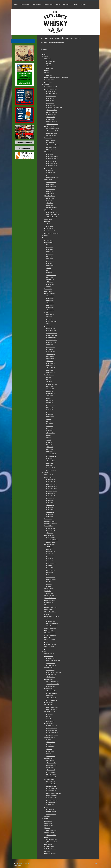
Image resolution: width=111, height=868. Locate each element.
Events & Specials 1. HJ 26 (51, 89)
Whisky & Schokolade (52, 187)
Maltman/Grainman (51, 563)
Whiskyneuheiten (49, 242)
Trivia (47, 312)
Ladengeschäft (50, 809)
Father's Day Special (52, 115)
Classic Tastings (49, 138)
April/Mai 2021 (50, 254)
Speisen (47, 73)
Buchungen (48, 837)
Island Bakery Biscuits (50, 633)
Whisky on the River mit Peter (54, 661)
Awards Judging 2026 (52, 112)
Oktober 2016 (50, 431)
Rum (46, 605)
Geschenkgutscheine (50, 833)
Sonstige (49, 586)
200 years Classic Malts (52, 94)
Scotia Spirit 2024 (49, 668)
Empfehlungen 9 (51, 498)
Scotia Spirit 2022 (49, 689)
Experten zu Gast (51, 173)
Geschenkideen (49, 519)
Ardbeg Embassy (49, 526)
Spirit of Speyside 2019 (52, 709)
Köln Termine (47, 84)
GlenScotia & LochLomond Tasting (55, 108)
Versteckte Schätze (51, 142)
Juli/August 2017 (51, 417)
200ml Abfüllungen (49, 603)
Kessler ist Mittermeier (52, 795)
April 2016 (49, 442)
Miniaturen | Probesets (50, 600)
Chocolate (48, 637)
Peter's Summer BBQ (52, 212)
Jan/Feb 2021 (50, 259)
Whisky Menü (48, 59)
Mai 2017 (49, 421)
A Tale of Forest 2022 (52, 693)
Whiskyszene (48, 326)
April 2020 (49, 273)
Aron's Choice (50, 203)
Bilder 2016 (50, 744)
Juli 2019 (49, 287)
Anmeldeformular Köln (50, 231)
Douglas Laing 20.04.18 (52, 735)
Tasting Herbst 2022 (52, 691)
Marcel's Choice (51, 198)
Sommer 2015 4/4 (51, 366)
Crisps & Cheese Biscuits (51, 635)
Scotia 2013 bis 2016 (50, 779)
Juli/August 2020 (51, 266)
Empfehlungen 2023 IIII (52, 484)
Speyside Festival (51, 663)
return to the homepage (59, 43)
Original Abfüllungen (51, 538)
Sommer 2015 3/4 (51, 368)
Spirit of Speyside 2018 (50, 712)
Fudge (47, 642)
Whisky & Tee (50, 191)
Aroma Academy (49, 630)
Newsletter (48, 828)
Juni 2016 (49, 438)
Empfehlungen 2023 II (52, 489)
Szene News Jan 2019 (52, 333)
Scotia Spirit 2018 (49, 723)
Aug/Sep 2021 (50, 249)
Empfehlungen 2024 (52, 482)
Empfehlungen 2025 (52, 479)
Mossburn (49, 584)
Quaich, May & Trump (52, 321)
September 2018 (51, 393)
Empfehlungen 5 (51, 301)
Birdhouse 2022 (51, 696)
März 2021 (50, 256)
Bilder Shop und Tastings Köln (52, 233)
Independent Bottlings (50, 544)
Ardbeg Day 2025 (51, 530)
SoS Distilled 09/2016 (52, 786)
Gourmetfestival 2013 (52, 802)
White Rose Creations (52, 626)
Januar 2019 (50, 386)
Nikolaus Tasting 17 (51, 761)
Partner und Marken (50, 535)
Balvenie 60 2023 (51, 686)
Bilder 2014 (50, 754)
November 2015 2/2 (52, 456)
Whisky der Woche (49, 475)
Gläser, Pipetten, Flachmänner (52, 616)
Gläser (49, 619)
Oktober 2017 (50, 412)
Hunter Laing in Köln (52, 777)
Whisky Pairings (49, 180)
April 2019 (49, 382)
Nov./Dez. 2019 (51, 280)
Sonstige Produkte (51, 542)
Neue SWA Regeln (51, 328)
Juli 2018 (49, 398)
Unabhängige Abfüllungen (53, 540)
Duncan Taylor (50, 556)
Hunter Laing (50, 554)
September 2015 (51, 363)
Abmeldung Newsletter (52, 830)
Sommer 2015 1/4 (51, 373)
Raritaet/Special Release (51, 598)
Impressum (48, 851)
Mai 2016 (49, 440)
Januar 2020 (50, 277)
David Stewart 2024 (51, 675)
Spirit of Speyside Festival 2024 (54, 672)
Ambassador (50, 714)
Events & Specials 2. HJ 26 (51, 126)
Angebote (46, 472)
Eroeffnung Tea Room (52, 726)
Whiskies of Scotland (52, 579)
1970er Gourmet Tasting (53, 124)
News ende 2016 (51, 347)
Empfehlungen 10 (51, 496)
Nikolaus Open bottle (52, 135)
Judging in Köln (50, 721)
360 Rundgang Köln (50, 847)
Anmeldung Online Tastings (53, 177)
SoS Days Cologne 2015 (53, 800)
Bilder (45, 651)
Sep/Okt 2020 (50, 263)
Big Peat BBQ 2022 (51, 698)
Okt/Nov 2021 (50, 247)
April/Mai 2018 (50, 403)
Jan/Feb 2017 (50, 426)
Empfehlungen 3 (51, 305)
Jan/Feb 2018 (50, 407)
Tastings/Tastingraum (52, 812)
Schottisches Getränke (50, 649)
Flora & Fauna (50, 568)
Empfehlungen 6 (51, 298)
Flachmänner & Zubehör (53, 623)
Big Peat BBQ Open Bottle (53, 129)
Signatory (49, 582)
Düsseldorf (46, 235)
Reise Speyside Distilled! (52, 730)
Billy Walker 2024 (51, 677)
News (45, 238)
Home (45, 54)
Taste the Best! (50, 103)
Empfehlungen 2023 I (52, 491)
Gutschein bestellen (51, 835)
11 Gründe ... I (50, 317)
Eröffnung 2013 (51, 805)
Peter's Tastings (49, 152)
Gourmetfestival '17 (51, 767)
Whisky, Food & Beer (52, 182)
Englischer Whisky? (51, 338)
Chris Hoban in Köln (52, 763)
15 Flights (49, 64)
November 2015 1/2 (52, 359)
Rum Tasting (50, 226)
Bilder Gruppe (50, 719)
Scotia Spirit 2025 (49, 656)
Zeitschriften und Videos (51, 612)
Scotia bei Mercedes (52, 775)
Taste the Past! (50, 101)
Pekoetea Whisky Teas (50, 640)
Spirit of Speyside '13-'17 (51, 737)
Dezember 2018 (51, 389)
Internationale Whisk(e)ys (51, 596)
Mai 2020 (49, 270)
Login (95, 863)
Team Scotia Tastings (50, 196)
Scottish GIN (48, 591)
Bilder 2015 (50, 749)
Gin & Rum (48, 221)
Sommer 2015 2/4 (51, 370)
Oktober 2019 (50, 282)
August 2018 (50, 396)
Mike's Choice (50, 205)
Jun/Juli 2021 (50, 252)
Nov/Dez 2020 (50, 261)
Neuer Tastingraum (51, 814)
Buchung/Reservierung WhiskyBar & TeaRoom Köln (57, 77)
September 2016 (51, 433)
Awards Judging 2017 (52, 772)
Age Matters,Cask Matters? (53, 145)
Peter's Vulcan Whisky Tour (53, 215)
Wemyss (49, 549)
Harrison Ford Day (51, 91)
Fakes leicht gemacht (52, 342)
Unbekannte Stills (51, 352)
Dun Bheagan (50, 561)
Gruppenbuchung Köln (52, 840)
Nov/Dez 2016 (50, 428)
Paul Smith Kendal (51, 577)
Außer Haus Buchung (52, 842)
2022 (48, 245)
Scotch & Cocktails (51, 189)
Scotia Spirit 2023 (49, 679)
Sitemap (27, 863)
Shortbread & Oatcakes (51, 644)
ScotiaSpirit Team (49, 826)
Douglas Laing (50, 558)
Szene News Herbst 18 (52, 335)
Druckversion (19, 863)
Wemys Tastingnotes (52, 470)
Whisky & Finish (51, 194)
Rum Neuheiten (49, 291)
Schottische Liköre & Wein (51, 607)
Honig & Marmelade (50, 647)
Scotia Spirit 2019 (49, 705)
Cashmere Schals (49, 610)
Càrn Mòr (49, 575)
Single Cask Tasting (51, 147)
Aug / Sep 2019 (51, 284)
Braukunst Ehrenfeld (52, 798)
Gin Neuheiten (49, 289)
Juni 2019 (49, 377)
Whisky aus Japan (51, 354)
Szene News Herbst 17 (52, 340)
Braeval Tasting (51, 119)
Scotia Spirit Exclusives (50, 521)
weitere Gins (50, 593)
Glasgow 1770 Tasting (52, 133)
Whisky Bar (46, 57)
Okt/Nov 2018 (50, 391)
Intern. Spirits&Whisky (50, 294)
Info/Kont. (46, 819)
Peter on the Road (51, 175)
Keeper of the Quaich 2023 (53, 684)
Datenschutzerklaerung (50, 853)
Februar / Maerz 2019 (52, 384)
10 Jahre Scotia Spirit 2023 (53, 682)
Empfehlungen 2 (51, 307)
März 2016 (50, 445)
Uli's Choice (50, 201)
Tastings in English (49, 228)
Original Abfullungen (50, 589)
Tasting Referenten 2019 (53, 707)
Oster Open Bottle (51, 105)
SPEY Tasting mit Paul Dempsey (54, 793)
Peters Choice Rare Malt (53, 156)
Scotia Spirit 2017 (49, 758)
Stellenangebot (49, 844)
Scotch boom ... (51, 349)
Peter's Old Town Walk (52, 217)
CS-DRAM (50, 565)
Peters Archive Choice (52, 166)
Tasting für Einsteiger (52, 140)
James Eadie (50, 572)
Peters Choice (50, 154)
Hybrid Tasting (50, 170)
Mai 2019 (49, 379)
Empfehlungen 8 (51, 500)
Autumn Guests (49, 219)
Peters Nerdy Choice (52, 161)
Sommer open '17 (51, 770)
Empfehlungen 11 (51, 493)
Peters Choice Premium (52, 159)
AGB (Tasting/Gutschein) (51, 849)
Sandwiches (50, 75)
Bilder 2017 (50, 740)
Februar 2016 (50, 447)
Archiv (48, 324)
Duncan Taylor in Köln (52, 765)
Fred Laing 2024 (51, 670)
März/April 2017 (51, 424)
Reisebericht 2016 (51, 747)
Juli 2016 (49, 435)
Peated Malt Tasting (51, 149)
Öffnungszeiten (49, 821)
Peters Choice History (52, 163)
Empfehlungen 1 (51, 310)
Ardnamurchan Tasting (52, 110)
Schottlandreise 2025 (52, 665)
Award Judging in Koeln (52, 788)
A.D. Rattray (50, 547)
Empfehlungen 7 (51, 296)
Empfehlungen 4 (51, 303)
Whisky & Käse (50, 184)
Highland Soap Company (51, 628)
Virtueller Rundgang (50, 654)
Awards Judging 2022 (52, 700)
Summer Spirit (49, 210)
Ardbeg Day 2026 (51, 117)
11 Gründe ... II (50, 314)
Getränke (47, 70)
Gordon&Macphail (51, 570)
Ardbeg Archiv (50, 533)
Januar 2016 (50, 449)
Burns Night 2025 (51, 658)
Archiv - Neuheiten (49, 375)
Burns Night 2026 (51, 98)
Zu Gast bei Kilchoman (52, 728)
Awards (49, 716)
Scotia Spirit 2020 (49, 702)
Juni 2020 (49, 268)
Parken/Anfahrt (49, 823)
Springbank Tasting (51, 96)
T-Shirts (47, 614)
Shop (47, 807)
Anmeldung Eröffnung (50, 80)
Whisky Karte (50, 68)
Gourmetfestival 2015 (52, 791)
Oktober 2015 (50, 361)
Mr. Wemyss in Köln (51, 782)
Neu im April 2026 (51, 61)
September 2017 (51, 414)
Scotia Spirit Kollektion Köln (51, 524)
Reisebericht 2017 (51, 742)
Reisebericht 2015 (51, 751)
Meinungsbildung (51, 356)
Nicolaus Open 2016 (52, 784)
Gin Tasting (50, 224)
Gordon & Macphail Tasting (53, 131)
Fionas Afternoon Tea (52, 208)
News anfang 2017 (51, 345)
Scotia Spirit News (49, 240)
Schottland (48, 816)
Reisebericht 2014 (51, 756)
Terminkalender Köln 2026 (51, 87)
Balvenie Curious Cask (52, 122)
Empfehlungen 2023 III (52, 486)
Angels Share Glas (51, 621)
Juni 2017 (49, 419)
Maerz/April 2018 (51, 405)
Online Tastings (49, 168)
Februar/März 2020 (51, 275)
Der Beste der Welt (51, 331)
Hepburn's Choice (51, 551)
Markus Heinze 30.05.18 (53, 733)
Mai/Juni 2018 (50, 400)
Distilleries (49, 66)
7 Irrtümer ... (50, 319)
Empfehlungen (49, 477)
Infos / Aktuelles (49, 82)
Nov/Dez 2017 (50, 410)
